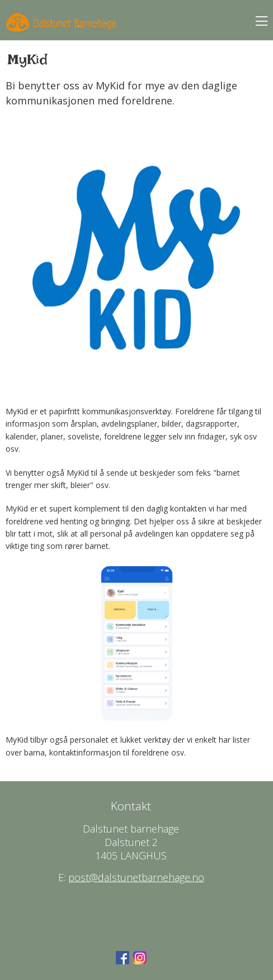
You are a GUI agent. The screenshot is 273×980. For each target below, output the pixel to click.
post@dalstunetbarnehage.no (136, 877)
